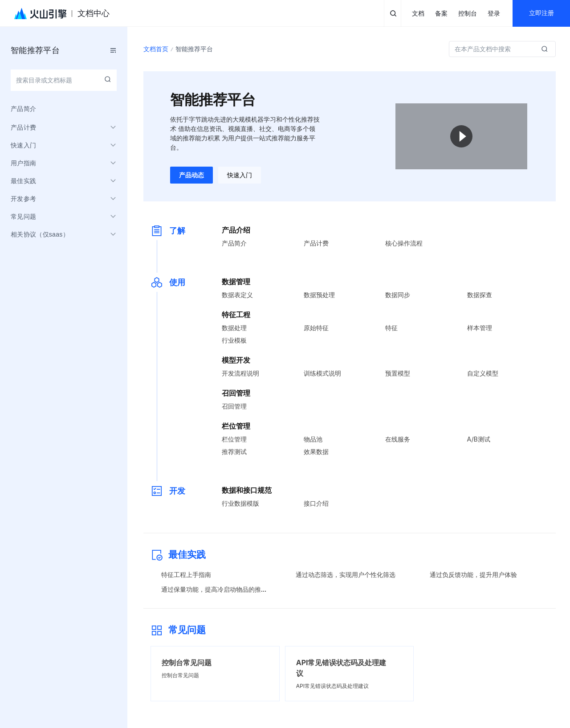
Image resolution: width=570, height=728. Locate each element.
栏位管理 (234, 439)
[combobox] (64, 80)
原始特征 (316, 328)
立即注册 (541, 13)
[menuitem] (64, 109)
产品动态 (191, 175)
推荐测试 (234, 452)
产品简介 (234, 243)
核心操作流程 (404, 243)
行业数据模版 (240, 503)
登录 (494, 14)
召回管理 (234, 406)
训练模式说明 (322, 373)
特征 (391, 328)
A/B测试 (479, 439)
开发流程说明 (240, 373)
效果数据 (316, 452)
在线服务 (398, 439)
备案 (441, 14)
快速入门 (240, 175)
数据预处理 (319, 295)
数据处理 (234, 328)
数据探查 (480, 295)
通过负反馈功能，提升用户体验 (473, 575)
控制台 (468, 14)
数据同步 (398, 295)
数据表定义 (237, 295)
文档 (418, 14)
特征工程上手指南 (186, 575)
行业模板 (234, 340)
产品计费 (316, 243)
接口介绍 (316, 503)
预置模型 (398, 373)
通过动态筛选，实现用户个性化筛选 (346, 575)
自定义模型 (483, 373)
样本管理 (480, 328)
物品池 (313, 439)
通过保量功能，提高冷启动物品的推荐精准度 (224, 589)
